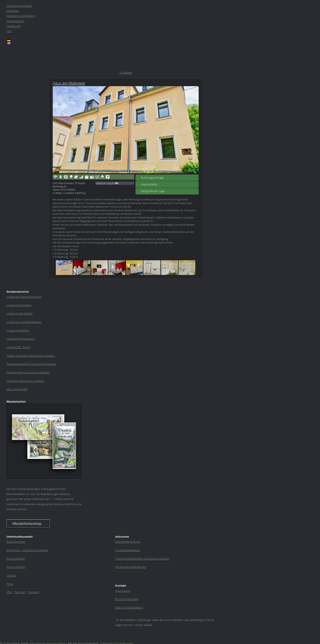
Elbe (9, 592)
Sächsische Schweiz (19, 6)
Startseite (13, 11)
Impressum (123, 591)
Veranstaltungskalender (131, 567)
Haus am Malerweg (69, 83)
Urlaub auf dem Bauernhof (24, 297)
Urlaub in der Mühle (19, 313)
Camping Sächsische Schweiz (25, 381)
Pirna (10, 584)
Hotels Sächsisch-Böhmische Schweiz (30, 356)
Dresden (33, 592)
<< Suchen (126, 73)
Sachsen (20, 592)
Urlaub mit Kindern (19, 305)
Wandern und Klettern (21, 16)
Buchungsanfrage (152, 178)
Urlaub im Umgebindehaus (24, 322)
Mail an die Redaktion (129, 607)
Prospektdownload (127, 550)
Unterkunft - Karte (18, 347)
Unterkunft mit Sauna (20, 339)
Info (9, 31)
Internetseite (149, 184)
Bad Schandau (16, 542)
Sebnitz (11, 575)
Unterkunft (13, 26)
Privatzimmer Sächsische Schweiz (28, 372)
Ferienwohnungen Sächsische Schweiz (31, 364)
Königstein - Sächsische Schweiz (27, 550)
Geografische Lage (153, 191)
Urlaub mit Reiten (18, 330)
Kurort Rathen (15, 558)
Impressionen (15, 21)
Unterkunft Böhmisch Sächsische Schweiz (142, 558)
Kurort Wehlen (16, 567)
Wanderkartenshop (26, 523)
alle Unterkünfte (17, 389)
